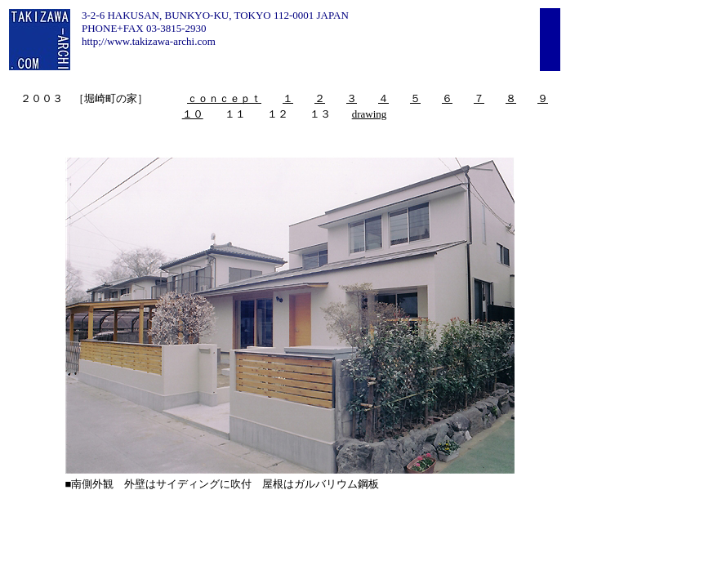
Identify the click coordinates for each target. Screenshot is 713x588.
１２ (278, 114)
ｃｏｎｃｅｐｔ (224, 98)
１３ (320, 114)
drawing (370, 114)
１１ (235, 114)
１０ (193, 114)
